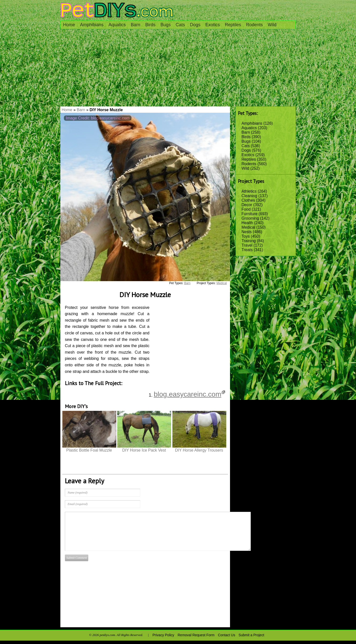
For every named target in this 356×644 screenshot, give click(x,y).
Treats (247, 250)
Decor (247, 205)
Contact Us (226, 635)
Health (247, 223)
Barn (135, 25)
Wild (272, 25)
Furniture (249, 214)
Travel (247, 245)
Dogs (195, 25)
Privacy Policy (163, 635)
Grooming (250, 218)
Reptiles (233, 25)
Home (69, 25)
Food (246, 209)
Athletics (249, 191)
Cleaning (249, 196)
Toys (246, 236)
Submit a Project (251, 635)
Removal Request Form (196, 635)
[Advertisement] (178, 69)
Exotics (213, 25)
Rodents (254, 25)
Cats (180, 25)
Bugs (166, 25)
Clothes (248, 200)
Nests (247, 232)
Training (249, 241)
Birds (150, 25)
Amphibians (92, 25)
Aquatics (117, 25)
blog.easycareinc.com (189, 394)
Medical (248, 227)
